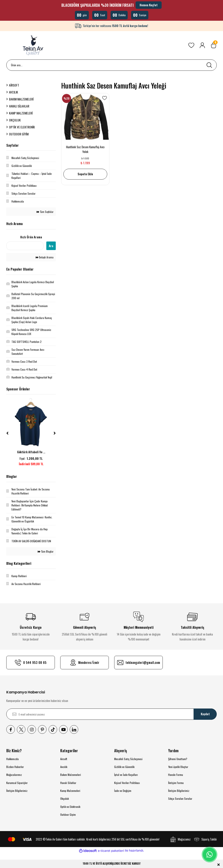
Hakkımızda (12, 759)
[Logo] (34, 45)
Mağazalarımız (14, 775)
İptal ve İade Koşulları (126, 775)
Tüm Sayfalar (45, 212)
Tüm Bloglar (46, 551)
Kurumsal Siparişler (17, 783)
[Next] (55, 433)
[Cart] (214, 45)
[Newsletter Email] (111, 714)
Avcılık (64, 767)
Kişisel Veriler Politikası (127, 783)
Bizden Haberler (15, 767)
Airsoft (64, 759)
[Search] (111, 65)
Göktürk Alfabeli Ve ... (31, 452)
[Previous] (7, 433)
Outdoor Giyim (68, 814)
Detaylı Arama (45, 257)
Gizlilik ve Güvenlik (124, 767)
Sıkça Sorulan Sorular (180, 799)
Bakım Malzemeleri (71, 775)
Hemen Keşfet (149, 5)
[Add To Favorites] (105, 98)
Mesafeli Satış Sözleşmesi (128, 759)
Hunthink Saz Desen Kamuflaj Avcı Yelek (85, 149)
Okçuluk (65, 799)
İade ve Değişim (123, 791)
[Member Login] (202, 45)
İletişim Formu (176, 783)
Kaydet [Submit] (205, 714)
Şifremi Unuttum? (178, 759)
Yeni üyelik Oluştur (178, 767)
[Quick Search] (25, 246)
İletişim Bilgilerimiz (17, 791)
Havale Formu (176, 775)
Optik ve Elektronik (70, 807)
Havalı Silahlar (68, 783)
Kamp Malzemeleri (70, 791)
